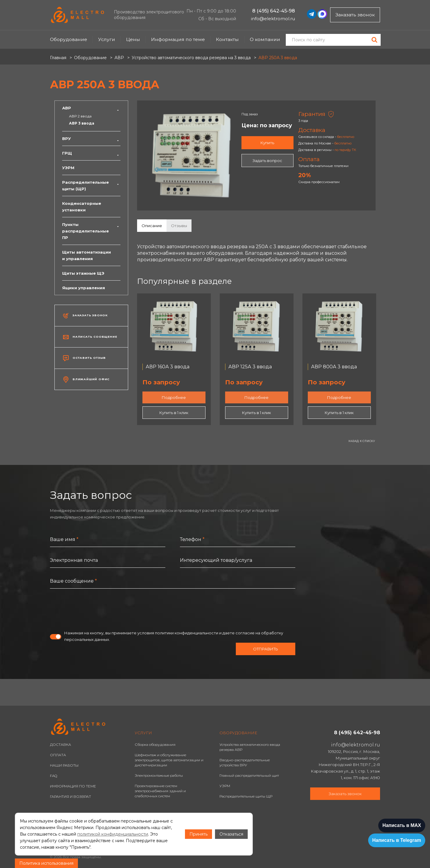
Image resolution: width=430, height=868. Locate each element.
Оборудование (69, 39)
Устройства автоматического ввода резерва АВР (250, 747)
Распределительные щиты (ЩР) (91, 185)
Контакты (227, 39)
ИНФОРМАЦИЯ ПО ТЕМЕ (73, 786)
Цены (133, 39)
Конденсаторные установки (82, 207)
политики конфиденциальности (187, 633)
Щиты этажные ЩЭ (83, 273)
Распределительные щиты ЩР (246, 796)
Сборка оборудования (155, 744)
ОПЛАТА (58, 755)
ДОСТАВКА (61, 744)
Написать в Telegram (397, 840)
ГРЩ (91, 153)
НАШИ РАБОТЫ (64, 765)
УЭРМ (68, 168)
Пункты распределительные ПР (91, 231)
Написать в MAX (402, 825)
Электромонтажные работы (159, 775)
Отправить (266, 649)
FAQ (54, 776)
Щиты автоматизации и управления (87, 255)
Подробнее (174, 397)
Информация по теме (178, 39)
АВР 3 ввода (82, 123)
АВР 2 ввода (80, 116)
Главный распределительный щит (249, 775)
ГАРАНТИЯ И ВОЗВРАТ (70, 797)
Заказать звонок (355, 15)
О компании (265, 39)
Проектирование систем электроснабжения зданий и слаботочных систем (160, 791)
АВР (91, 108)
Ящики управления (84, 288)
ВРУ (91, 139)
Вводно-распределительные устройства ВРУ (245, 762)
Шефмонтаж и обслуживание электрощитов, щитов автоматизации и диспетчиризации (169, 760)
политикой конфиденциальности (113, 834)
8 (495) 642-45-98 (274, 11)
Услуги (107, 39)
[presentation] (95, 609)
